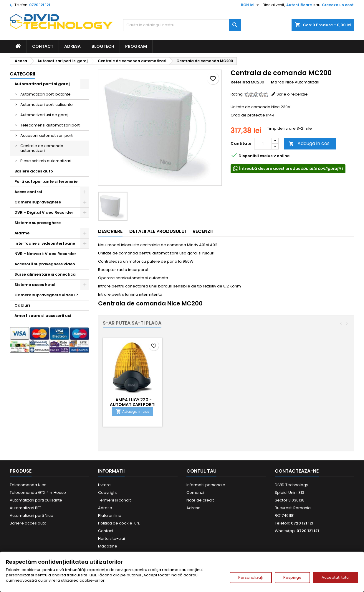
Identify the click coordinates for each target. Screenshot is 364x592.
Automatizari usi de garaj (44, 115)
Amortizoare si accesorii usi (43, 316)
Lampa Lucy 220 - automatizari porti (263, 402)
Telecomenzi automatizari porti (50, 125)
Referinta (240, 82)
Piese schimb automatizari (46, 161)
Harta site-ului (111, 538)
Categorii (22, 74)
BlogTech (103, 46)
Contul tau (201, 471)
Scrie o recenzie (292, 94)
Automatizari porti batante (45, 94)
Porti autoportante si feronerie (46, 181)
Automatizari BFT (25, 508)
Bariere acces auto (34, 171)
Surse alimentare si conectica (45, 274)
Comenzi (195, 492)
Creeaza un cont (338, 5)
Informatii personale (206, 485)
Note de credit (200, 500)
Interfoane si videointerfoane (45, 243)
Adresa (72, 46)
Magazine (108, 546)
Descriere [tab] (110, 231)
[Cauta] (182, 25)
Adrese (193, 508)
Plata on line (110, 515)
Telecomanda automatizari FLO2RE (133, 402)
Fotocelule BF (198, 400)
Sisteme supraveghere (38, 223)
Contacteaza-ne (297, 471)
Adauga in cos (309, 143)
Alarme (22, 233)
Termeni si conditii (115, 500)
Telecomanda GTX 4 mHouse (38, 492)
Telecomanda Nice (28, 485)
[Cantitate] (263, 144)
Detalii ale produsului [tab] (158, 231)
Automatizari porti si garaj (42, 84)
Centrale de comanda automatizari (42, 148)
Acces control (28, 192)
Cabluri (22, 305)
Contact (43, 46)
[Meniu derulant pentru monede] (251, 5)
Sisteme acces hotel (35, 285)
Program (136, 46)
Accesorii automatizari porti (47, 135)
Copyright (107, 492)
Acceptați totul (336, 577)
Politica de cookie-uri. (119, 523)
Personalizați (251, 577)
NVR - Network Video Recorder (45, 254)
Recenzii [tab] (203, 231)
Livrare (104, 485)
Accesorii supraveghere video (45, 264)
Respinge (292, 577)
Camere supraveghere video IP (46, 295)
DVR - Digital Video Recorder (44, 212)
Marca (278, 82)
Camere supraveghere (38, 202)
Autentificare (299, 5)
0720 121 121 (40, 5)
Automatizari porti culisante (47, 105)
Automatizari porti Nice (32, 515)
